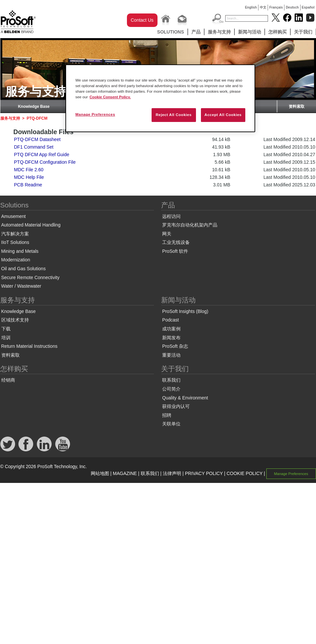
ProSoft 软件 (175, 251)
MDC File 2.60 (29, 170)
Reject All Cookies (173, 115)
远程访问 (171, 216)
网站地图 (100, 473)
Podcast (170, 320)
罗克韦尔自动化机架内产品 (190, 225)
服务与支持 (219, 32)
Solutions (171, 32)
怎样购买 (278, 32)
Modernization (16, 260)
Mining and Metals (20, 251)
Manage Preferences (291, 474)
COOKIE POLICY (244, 473)
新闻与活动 (250, 32)
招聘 (167, 415)
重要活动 (171, 355)
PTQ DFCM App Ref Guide (42, 155)
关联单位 (171, 424)
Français (276, 7)
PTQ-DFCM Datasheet (37, 139)
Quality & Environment (185, 398)
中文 (263, 7)
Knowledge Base (34, 107)
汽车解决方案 (15, 234)
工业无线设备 (176, 242)
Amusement (14, 216)
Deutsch (292, 7)
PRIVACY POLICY (204, 473)
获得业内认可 (176, 406)
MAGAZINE (125, 473)
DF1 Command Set (34, 147)
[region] (160, 98)
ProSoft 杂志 (175, 346)
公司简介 (171, 389)
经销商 (8, 380)
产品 (196, 32)
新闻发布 (171, 338)
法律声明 (172, 473)
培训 (6, 338)
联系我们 (171, 380)
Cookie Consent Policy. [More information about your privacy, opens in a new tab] (110, 97)
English (251, 7)
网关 (167, 234)
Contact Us (142, 20)
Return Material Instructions (29, 346)
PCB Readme (28, 185)
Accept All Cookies (223, 115)
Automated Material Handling (31, 225)
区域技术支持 (15, 320)
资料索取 (297, 107)
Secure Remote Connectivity (30, 277)
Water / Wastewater (21, 286)
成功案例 (171, 329)
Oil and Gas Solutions (24, 269)
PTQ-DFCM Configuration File (45, 162)
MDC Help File (29, 177)
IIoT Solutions (15, 242)
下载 (6, 329)
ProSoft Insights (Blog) (185, 311)
